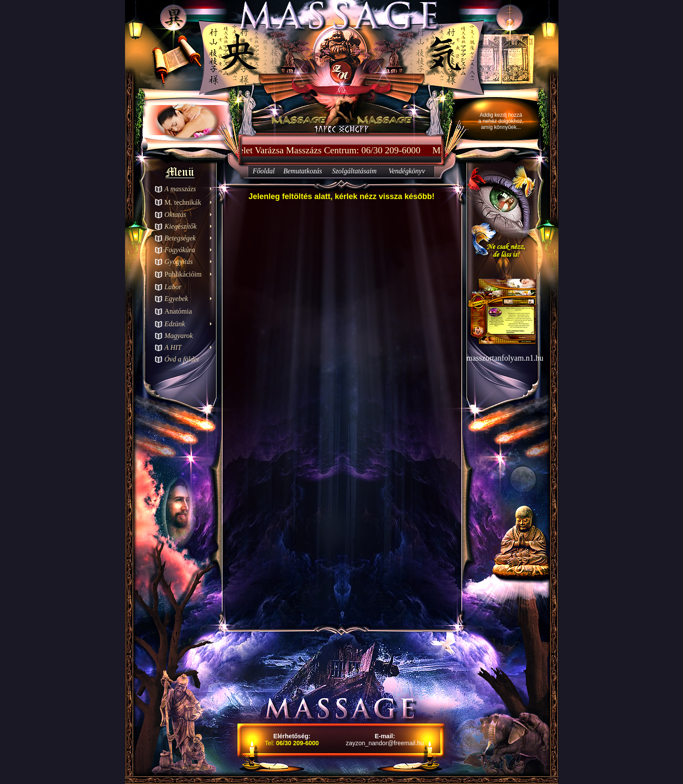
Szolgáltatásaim (354, 171)
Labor (173, 287)
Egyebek (176, 299)
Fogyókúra (180, 250)
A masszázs (180, 189)
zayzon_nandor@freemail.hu (385, 743)
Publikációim (183, 274)
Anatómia (178, 311)
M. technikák (183, 202)
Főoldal (264, 171)
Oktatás (176, 215)
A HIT (173, 347)
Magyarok (179, 336)
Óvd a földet (182, 359)
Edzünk (175, 324)
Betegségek (180, 238)
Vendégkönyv (407, 171)
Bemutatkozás (303, 171)
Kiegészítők (181, 226)
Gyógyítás (179, 262)
